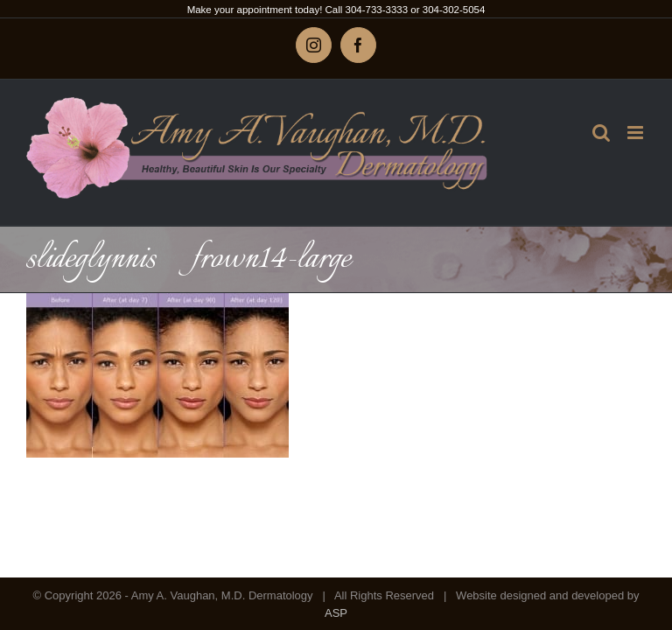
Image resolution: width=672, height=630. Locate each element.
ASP (336, 613)
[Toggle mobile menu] (637, 133)
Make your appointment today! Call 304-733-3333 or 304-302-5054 (336, 10)
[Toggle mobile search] (601, 133)
